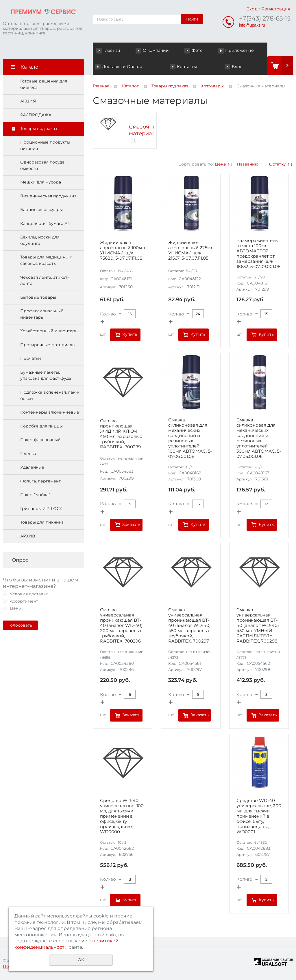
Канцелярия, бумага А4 (45, 223)
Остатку (277, 164)
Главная (112, 50)
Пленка (28, 454)
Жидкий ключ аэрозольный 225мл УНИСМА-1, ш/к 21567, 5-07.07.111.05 (191, 250)
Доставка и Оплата (122, 67)
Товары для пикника (42, 522)
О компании (156, 50)
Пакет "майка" (35, 495)
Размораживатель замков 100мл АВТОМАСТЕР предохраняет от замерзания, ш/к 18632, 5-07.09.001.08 (259, 254)
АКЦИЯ (28, 101)
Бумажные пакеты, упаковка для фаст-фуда (46, 375)
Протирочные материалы (48, 345)
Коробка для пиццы (41, 426)
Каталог (130, 86)
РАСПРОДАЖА (36, 115)
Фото (197, 50)
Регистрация (276, 9)
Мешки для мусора (41, 182)
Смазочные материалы (144, 130)
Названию (248, 164)
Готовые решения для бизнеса (44, 84)
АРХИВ (28, 536)
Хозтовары (212, 86)
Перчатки (31, 358)
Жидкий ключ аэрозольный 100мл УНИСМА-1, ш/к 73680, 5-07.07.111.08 (122, 250)
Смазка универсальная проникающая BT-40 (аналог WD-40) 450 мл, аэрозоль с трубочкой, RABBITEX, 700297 (189, 625)
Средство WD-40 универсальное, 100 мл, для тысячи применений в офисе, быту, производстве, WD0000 (122, 816)
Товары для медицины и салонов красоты (46, 260)
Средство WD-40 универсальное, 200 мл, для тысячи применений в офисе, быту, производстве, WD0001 (259, 816)
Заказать (131, 524)
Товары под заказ (39, 129)
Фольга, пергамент (40, 481)
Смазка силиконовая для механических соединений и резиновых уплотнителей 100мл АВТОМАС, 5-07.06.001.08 (190, 438)
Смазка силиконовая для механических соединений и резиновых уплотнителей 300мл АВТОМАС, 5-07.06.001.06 (259, 438)
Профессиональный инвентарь (42, 314)
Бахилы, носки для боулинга (40, 240)
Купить (130, 334)
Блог (237, 67)
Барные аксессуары (41, 210)
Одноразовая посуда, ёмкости (43, 165)
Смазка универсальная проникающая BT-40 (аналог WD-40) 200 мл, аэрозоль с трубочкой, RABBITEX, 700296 (121, 625)
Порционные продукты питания (45, 145)
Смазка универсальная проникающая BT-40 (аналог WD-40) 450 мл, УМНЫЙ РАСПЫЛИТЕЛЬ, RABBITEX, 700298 (258, 625)
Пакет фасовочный (40, 440)
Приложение (239, 50)
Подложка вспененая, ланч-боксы (50, 395)
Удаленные (32, 467)
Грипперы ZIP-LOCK (41, 509)
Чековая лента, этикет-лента (45, 280)
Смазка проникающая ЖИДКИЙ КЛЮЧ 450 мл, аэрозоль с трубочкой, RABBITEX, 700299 (121, 434)
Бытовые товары (38, 297)
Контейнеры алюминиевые (50, 412)
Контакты (187, 67)
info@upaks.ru (252, 25)
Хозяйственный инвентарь (49, 331)
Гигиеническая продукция (48, 196)
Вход (252, 9)
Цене (220, 164)
